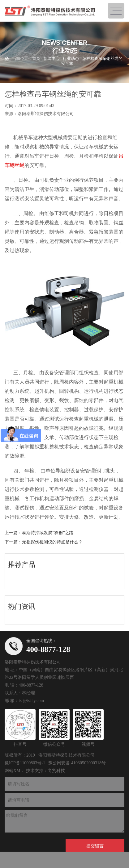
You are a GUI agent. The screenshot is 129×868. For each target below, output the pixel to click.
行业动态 (71, 58)
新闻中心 (52, 58)
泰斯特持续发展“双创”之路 (48, 533)
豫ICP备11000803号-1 (25, 763)
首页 (36, 58)
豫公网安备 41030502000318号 (77, 763)
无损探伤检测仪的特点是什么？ (52, 542)
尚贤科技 (56, 771)
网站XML (14, 771)
